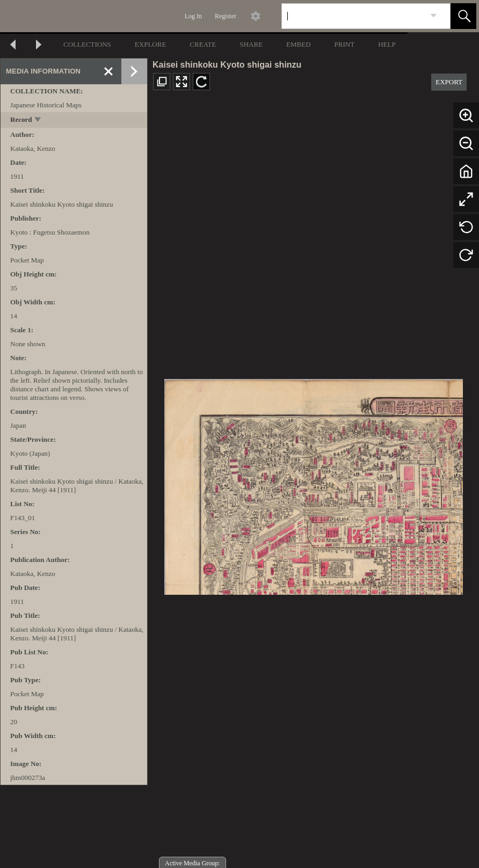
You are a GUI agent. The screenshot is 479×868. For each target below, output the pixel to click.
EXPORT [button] (449, 82)
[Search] (353, 16)
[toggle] (38, 121)
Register (226, 16)
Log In (193, 16)
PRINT (345, 44)
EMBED (299, 44)
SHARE (251, 44)
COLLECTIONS (87, 44)
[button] (463, 16)
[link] (434, 16)
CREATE (203, 44)
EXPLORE (151, 44)
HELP (387, 44)
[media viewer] (313, 484)
